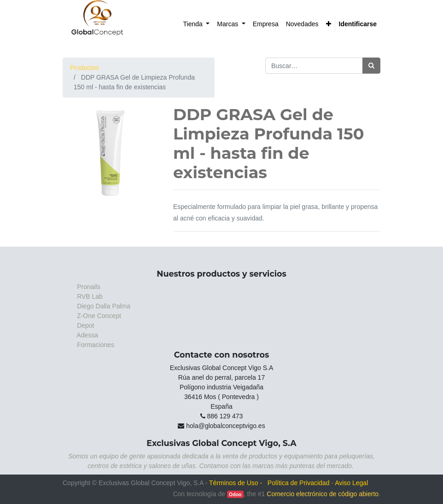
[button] (329, 24)
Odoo (235, 494)
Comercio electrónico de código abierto (323, 494)
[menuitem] (197, 24)
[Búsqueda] (371, 66)
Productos (85, 68)
